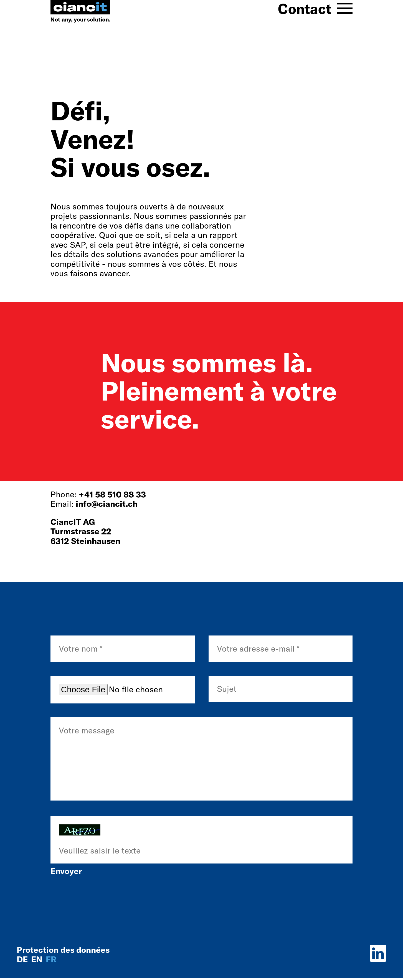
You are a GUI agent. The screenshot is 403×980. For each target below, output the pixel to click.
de (23, 959)
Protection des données (63, 950)
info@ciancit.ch (107, 504)
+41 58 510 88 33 (112, 494)
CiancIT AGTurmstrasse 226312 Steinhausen (85, 531)
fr (51, 959)
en (38, 959)
